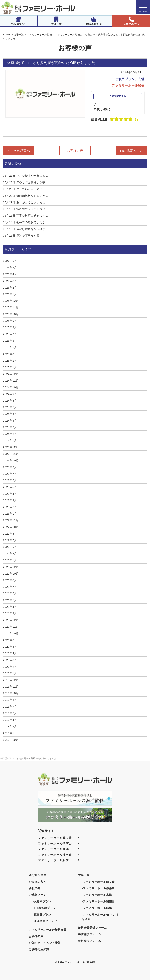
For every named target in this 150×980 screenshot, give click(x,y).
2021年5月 (10, 600)
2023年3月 (10, 500)
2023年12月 (11, 447)
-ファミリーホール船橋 (97, 908)
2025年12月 (11, 301)
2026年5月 (10, 268)
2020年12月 (11, 620)
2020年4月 (10, 653)
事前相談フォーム (89, 934)
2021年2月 (10, 613)
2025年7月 (10, 334)
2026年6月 (10, 261)
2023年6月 (10, 480)
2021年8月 (10, 580)
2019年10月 (11, 693)
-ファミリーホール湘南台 (98, 901)
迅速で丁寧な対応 (21, 236)
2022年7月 (10, 540)
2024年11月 (11, 381)
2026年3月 (10, 281)
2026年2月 (10, 288)
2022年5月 (10, 547)
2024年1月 (10, 440)
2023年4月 (10, 494)
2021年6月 (10, 593)
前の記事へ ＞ (131, 151)
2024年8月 (10, 401)
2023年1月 (10, 514)
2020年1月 (10, 673)
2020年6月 (10, 647)
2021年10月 (11, 574)
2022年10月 (11, 527)
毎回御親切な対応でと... (25, 196)
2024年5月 (10, 421)
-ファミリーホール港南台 (98, 888)
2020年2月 (10, 667)
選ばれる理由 (38, 875)
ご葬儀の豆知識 (39, 949)
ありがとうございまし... (25, 202)
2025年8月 (10, 327)
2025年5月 (10, 347)
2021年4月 (10, 607)
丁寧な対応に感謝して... (25, 216)
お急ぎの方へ (131, 21)
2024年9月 (10, 394)
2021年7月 (10, 587)
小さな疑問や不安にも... (25, 176)
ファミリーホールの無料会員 (48, 930)
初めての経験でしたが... (25, 222)
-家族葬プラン (42, 915)
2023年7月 (10, 474)
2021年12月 (11, 567)
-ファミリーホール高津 (97, 895)
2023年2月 (10, 507)
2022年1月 (10, 560)
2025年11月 (11, 307)
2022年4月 (10, 554)
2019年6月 (10, 713)
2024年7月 (10, 407)
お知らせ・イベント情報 (45, 943)
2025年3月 (10, 354)
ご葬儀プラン (19, 21)
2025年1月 (10, 367)
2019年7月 (10, 707)
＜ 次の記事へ (19, 151)
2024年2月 (10, 434)
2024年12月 (11, 374)
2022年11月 (11, 520)
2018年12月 (11, 740)
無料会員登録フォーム (92, 928)
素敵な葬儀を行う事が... (25, 229)
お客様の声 (75, 151)
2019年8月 (10, 700)
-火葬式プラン (42, 901)
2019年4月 (10, 720)
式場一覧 (56, 21)
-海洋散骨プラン (45, 921)
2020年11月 (11, 627)
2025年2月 (10, 361)
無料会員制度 (94, 21)
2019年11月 (11, 687)
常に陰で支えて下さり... (25, 209)
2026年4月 (10, 274)
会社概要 (35, 888)
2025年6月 (10, 341)
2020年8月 (10, 640)
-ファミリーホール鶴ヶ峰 (98, 882)
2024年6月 (10, 414)
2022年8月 (10, 534)
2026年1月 (10, 294)
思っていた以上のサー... (25, 189)
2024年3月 (10, 427)
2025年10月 (11, 314)
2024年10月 (11, 387)
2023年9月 (10, 467)
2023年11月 (11, 454)
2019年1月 (10, 733)
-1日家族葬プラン (44, 908)
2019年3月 (10, 726)
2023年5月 (10, 487)
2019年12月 (11, 680)
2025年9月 (10, 321)
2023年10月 (11, 461)
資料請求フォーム (89, 941)
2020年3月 (10, 660)
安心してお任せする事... (25, 182)
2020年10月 (11, 633)
